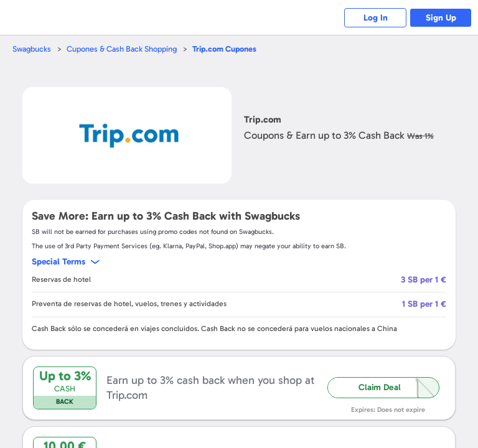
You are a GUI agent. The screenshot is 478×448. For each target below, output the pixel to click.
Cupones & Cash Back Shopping (122, 49)
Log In (376, 18)
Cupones (224, 49)
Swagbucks (32, 49)
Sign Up (441, 18)
